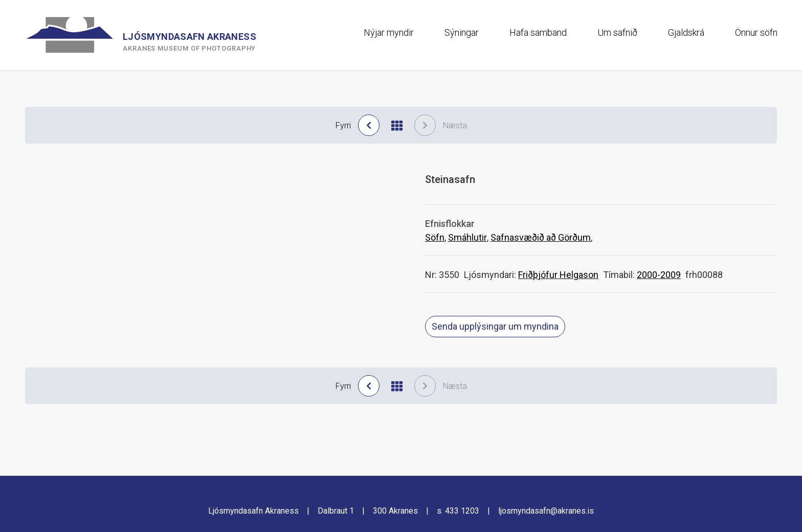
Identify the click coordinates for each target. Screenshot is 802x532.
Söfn (435, 237)
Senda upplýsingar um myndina (495, 326)
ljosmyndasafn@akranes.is (546, 511)
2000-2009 (659, 275)
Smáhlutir (467, 237)
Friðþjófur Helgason (558, 275)
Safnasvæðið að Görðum (541, 237)
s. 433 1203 (458, 511)
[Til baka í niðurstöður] (397, 125)
